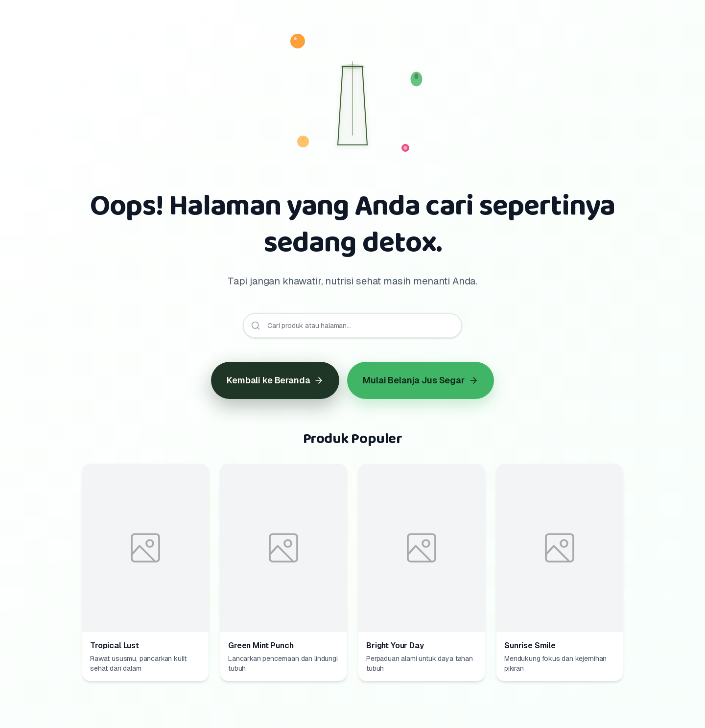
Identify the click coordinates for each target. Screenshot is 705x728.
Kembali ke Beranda (275, 380)
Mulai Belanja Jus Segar (420, 380)
